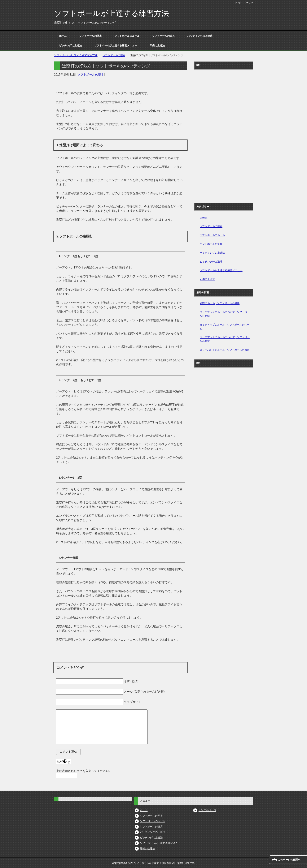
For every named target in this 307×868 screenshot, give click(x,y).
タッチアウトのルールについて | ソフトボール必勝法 (225, 339)
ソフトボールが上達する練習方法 (111, 13)
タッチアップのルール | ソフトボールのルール (225, 327)
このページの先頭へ (289, 860)
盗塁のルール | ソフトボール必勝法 (220, 303)
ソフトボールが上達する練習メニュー (116, 46)
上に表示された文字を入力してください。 (84, 771)
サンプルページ (207, 810)
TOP (76, 55)
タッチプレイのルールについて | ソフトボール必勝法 (225, 314)
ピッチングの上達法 (70, 46)
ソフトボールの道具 (163, 36)
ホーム (63, 36)
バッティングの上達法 (200, 36)
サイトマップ (246, 3)
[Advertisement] (224, 135)
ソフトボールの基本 (91, 36)
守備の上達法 (157, 46)
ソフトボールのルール (127, 36)
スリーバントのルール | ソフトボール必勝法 (225, 350)
